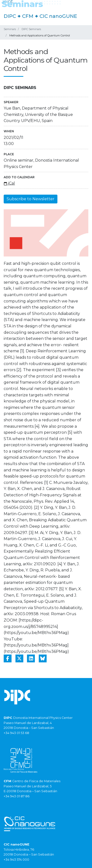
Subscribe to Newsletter (31, 199)
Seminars (10, 29)
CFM (28, 16)
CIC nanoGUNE (58, 16)
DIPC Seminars (31, 29)
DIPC (10, 16)
